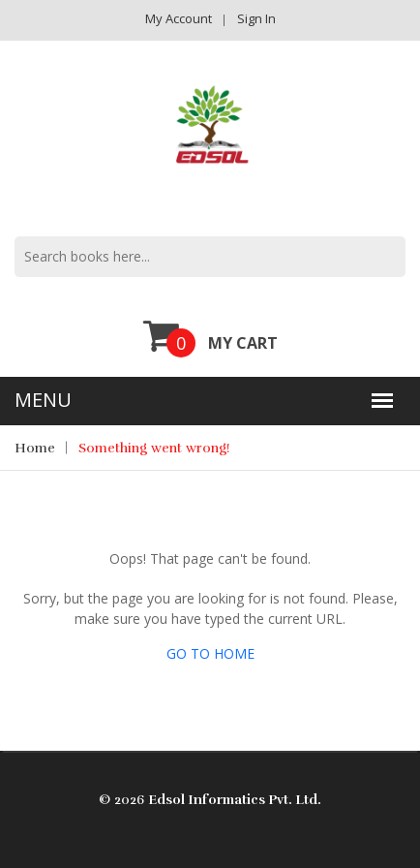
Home (35, 448)
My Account (179, 18)
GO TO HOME (210, 653)
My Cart (210, 335)
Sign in (256, 18)
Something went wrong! (154, 448)
